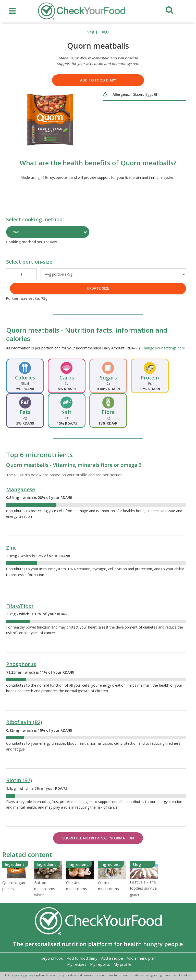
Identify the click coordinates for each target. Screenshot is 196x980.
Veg (91, 32)
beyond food (52, 958)
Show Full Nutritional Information (98, 838)
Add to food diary (98, 80)
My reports (100, 964)
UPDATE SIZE (98, 288)
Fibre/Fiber (20, 606)
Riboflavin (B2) (24, 722)
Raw (15, 232)
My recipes (77, 964)
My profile (122, 964)
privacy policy (24, 975)
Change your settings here (163, 348)
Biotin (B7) (19, 780)
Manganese (21, 489)
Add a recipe (112, 958)
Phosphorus (21, 664)
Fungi (104, 32)
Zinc (11, 548)
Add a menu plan (141, 958)
